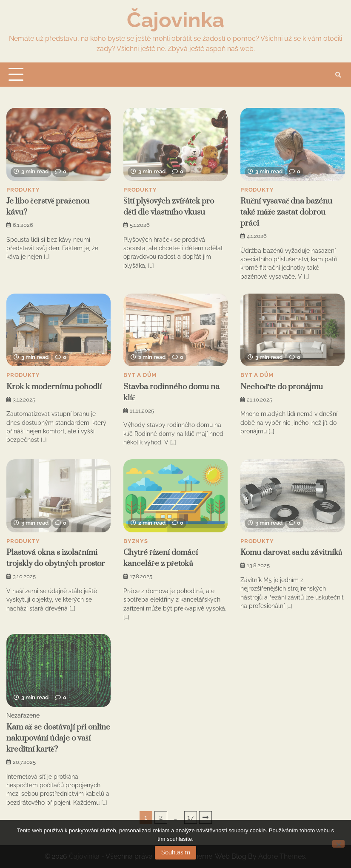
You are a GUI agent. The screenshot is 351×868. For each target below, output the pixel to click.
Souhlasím (176, 852)
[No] (338, 844)
